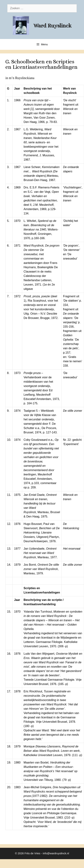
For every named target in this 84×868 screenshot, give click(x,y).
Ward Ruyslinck (52, 26)
